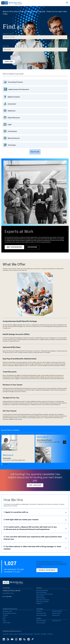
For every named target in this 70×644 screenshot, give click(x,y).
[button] (35, 152)
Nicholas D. (43, 437)
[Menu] (67, 3)
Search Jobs (9, 62)
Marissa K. (8, 455)
